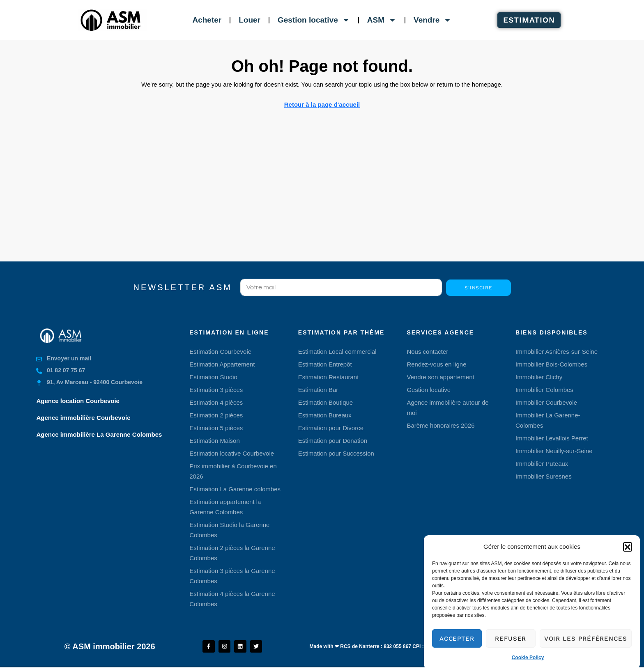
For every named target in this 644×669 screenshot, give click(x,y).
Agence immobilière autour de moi (447, 408)
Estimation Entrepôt (325, 364)
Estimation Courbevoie (220, 352)
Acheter (207, 20)
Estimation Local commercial (337, 352)
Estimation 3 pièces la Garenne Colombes (232, 576)
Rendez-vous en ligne (436, 364)
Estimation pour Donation (333, 441)
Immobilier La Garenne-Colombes (548, 420)
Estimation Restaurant (329, 377)
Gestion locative (314, 20)
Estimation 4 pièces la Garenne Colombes (232, 599)
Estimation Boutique (325, 402)
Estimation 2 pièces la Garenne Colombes (232, 553)
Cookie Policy (528, 658)
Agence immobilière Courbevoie (83, 418)
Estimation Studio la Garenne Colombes (229, 530)
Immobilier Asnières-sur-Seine (557, 352)
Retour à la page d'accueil (322, 104)
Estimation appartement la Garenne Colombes (225, 507)
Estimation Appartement (222, 364)
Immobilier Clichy (539, 377)
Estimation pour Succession (336, 453)
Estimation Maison (215, 441)
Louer (250, 20)
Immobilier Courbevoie (546, 402)
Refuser (511, 639)
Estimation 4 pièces (216, 402)
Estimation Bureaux (325, 415)
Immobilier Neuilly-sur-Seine (554, 451)
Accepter (457, 639)
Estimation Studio (213, 377)
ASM (382, 20)
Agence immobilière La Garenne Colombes (99, 434)
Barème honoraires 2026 (440, 425)
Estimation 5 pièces (216, 428)
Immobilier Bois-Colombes (551, 364)
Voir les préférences (586, 639)
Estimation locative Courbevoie (232, 453)
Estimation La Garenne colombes (235, 489)
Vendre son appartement (440, 377)
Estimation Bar (318, 390)
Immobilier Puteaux (542, 464)
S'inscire (478, 288)
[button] (628, 547)
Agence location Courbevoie (78, 401)
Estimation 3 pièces (216, 390)
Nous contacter (427, 352)
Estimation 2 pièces (216, 415)
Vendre (432, 20)
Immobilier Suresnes (544, 476)
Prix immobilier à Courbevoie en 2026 (233, 471)
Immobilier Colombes (544, 390)
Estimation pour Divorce (331, 428)
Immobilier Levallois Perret (552, 438)
